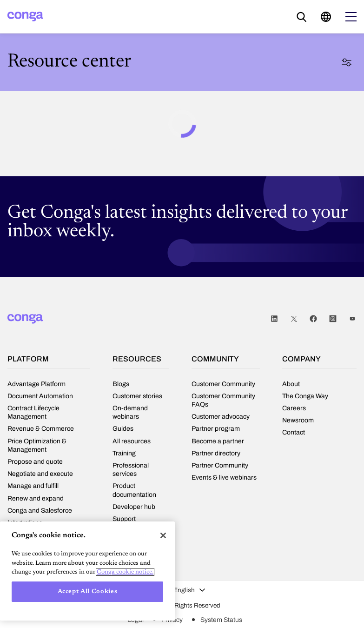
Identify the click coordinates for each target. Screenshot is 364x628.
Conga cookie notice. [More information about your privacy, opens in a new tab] (125, 572)
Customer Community (223, 384)
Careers (294, 408)
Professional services (131, 470)
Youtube (352, 319)
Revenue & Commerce (41, 429)
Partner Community (220, 465)
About (291, 384)
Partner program (216, 429)
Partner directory (216, 453)
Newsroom (298, 420)
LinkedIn (274, 319)
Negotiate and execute (40, 474)
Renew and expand (36, 498)
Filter (346, 62)
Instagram (333, 319)
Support (124, 519)
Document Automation (40, 396)
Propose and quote (35, 462)
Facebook (313, 319)
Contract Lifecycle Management (33, 412)
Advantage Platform (36, 384)
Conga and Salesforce (40, 511)
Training (124, 453)
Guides (123, 429)
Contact (294, 432)
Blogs (121, 384)
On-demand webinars (130, 412)
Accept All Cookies (88, 591)
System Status (221, 620)
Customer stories (137, 396)
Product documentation (134, 490)
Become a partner (218, 441)
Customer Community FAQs (223, 400)
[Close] (163, 535)
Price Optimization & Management (37, 445)
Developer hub (134, 507)
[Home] (25, 17)
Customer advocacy (221, 417)
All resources (132, 441)
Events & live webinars (224, 478)
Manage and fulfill (33, 486)
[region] (87, 571)
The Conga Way (305, 396)
